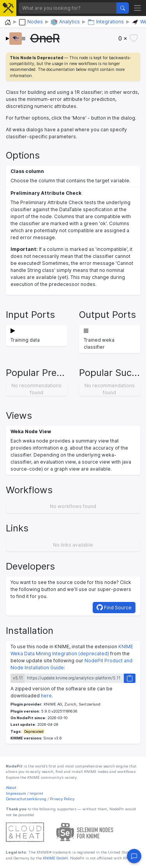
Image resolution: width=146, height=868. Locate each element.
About (11, 788)
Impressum (16, 793)
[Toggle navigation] (138, 8)
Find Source (114, 607)
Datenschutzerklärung (26, 799)
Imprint (36, 793)
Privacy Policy (62, 799)
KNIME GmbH (55, 858)
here (46, 696)
